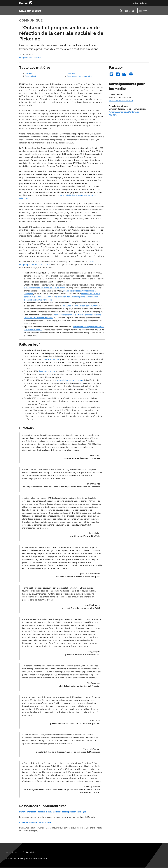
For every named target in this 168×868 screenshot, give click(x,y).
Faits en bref (30, 76)
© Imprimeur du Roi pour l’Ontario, (27, 858)
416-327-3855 (115, 115)
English (135, 3)
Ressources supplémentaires (80, 76)
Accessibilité (12, 852)
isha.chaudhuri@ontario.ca (121, 101)
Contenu (29, 73)
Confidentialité (29, 852)
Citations (71, 73)
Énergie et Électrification (30, 57)
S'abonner (144, 3)
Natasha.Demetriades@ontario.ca (124, 112)
